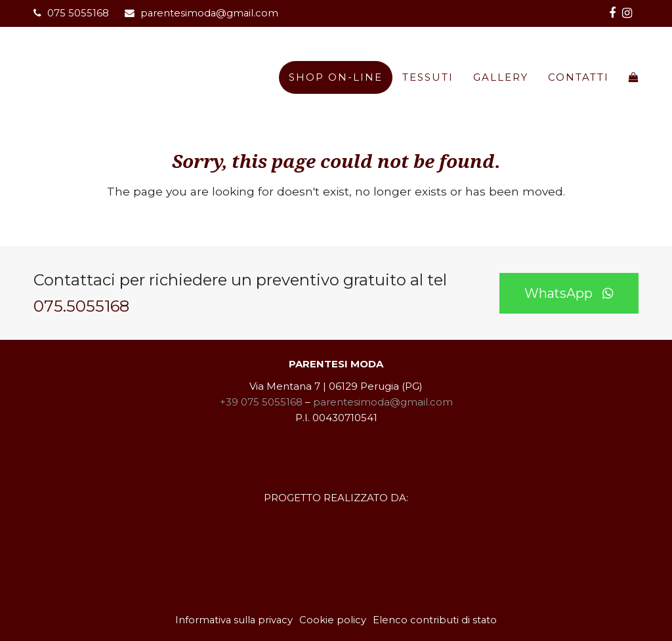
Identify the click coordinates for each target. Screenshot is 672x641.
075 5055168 (78, 13)
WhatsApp (569, 293)
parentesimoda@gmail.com (209, 13)
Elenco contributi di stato (435, 620)
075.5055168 (81, 306)
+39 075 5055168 (261, 402)
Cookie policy (333, 620)
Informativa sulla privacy (234, 620)
